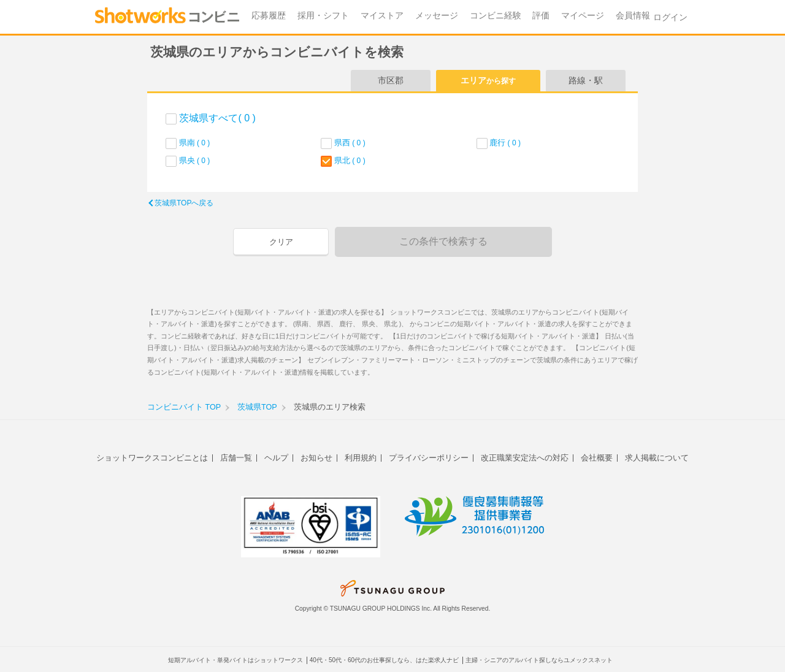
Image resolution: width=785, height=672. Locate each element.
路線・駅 (586, 80)
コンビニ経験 (496, 16)
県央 (195, 160)
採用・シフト (323, 16)
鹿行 (505, 143)
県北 (350, 160)
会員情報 (633, 16)
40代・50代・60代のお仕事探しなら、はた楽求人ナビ (384, 660)
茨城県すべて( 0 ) (217, 118)
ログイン (670, 17)
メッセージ (437, 16)
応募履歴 (269, 16)
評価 (541, 16)
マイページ (583, 16)
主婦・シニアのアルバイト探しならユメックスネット (539, 660)
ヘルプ (276, 458)
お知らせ (316, 458)
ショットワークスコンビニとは (152, 458)
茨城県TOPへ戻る (184, 203)
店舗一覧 (236, 458)
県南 (195, 143)
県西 (350, 143)
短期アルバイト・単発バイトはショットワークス (235, 660)
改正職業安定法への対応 (525, 458)
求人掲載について (657, 458)
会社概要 (597, 458)
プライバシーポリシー (429, 458)
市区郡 (391, 80)
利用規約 (361, 458)
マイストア (382, 16)
